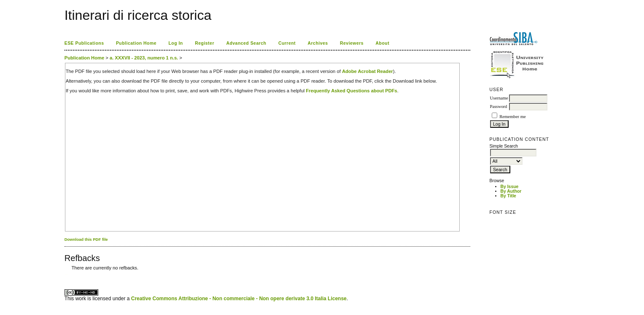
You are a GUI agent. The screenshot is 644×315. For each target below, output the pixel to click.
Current (287, 43)
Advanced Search (246, 43)
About (383, 43)
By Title (508, 196)
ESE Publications (84, 43)
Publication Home (136, 43)
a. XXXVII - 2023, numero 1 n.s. (144, 58)
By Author (511, 191)
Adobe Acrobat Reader (368, 71)
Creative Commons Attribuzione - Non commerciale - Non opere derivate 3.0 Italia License (239, 299)
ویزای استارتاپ (67, 274)
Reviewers (352, 43)
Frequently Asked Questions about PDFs (352, 91)
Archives (318, 43)
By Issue (510, 187)
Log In (175, 43)
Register (205, 43)
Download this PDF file (86, 239)
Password (499, 106)
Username (499, 98)
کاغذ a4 (65, 274)
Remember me (512, 117)
